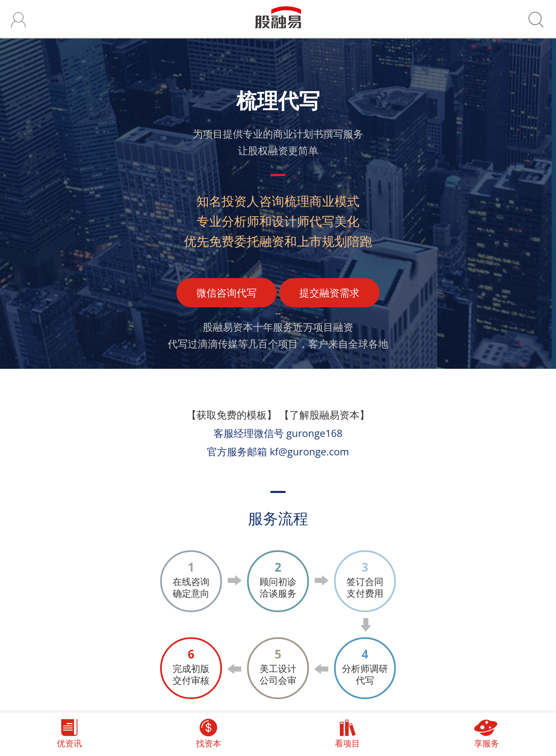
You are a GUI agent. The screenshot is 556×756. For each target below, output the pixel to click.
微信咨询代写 (227, 292)
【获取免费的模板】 (232, 415)
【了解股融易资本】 (324, 415)
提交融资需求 (329, 292)
